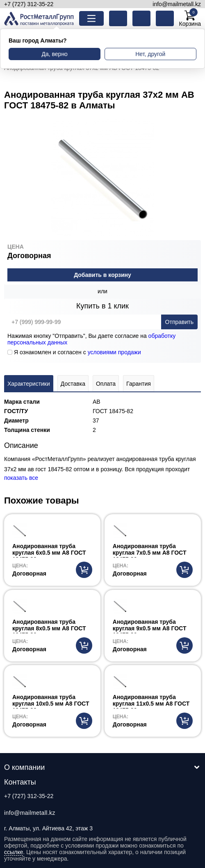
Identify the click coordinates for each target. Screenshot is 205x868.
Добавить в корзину (102, 275)
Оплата (106, 384)
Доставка (73, 384)
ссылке (14, 852)
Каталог (98, 18)
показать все (21, 478)
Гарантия (139, 384)
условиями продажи (114, 352)
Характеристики (29, 384)
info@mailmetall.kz (177, 4)
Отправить (179, 322)
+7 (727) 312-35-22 (29, 4)
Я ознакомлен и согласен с (74, 352)
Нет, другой (150, 54)
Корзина (190, 18)
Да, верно (54, 54)
